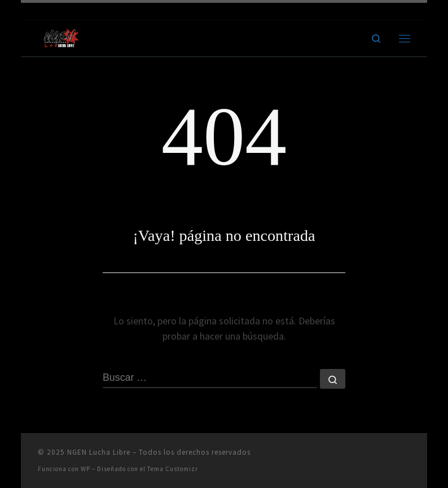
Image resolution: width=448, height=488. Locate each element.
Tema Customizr (173, 469)
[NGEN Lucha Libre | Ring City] (62, 37)
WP (85, 469)
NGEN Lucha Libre (99, 452)
